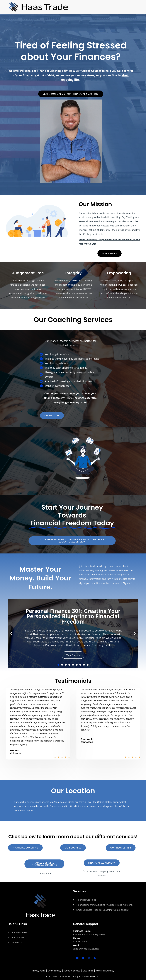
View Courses (73, 655)
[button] (105, 7)
